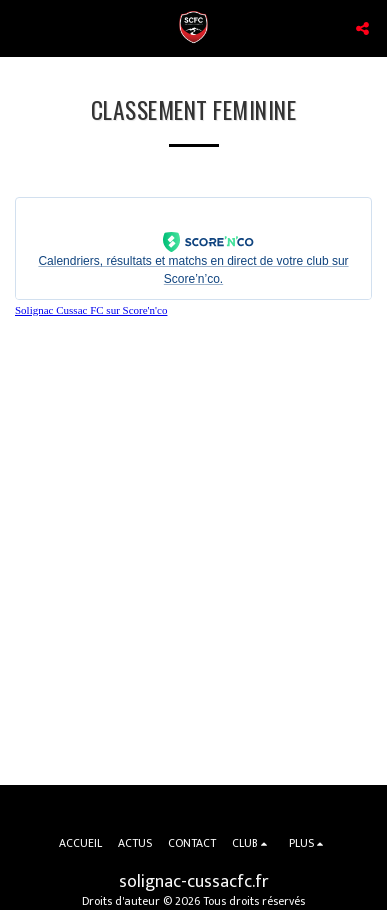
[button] (22, 28)
